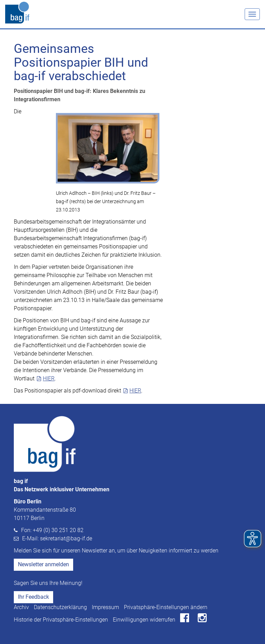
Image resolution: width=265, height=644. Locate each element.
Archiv (21, 607)
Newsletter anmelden (43, 564)
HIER (49, 378)
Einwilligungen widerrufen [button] (144, 620)
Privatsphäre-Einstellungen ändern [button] (166, 607)
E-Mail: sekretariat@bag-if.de (57, 538)
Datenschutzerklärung (60, 607)
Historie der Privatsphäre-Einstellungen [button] (61, 620)
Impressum (105, 607)
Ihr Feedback (33, 597)
